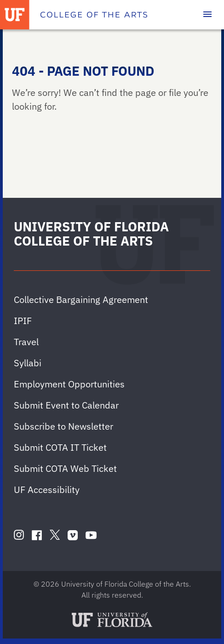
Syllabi (28, 363)
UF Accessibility (47, 490)
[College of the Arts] (94, 15)
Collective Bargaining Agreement (81, 300)
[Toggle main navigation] (207, 15)
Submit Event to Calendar (66, 405)
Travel (26, 342)
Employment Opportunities (69, 384)
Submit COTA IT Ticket (60, 447)
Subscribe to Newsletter (63, 426)
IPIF (23, 321)
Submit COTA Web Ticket (65, 468)
